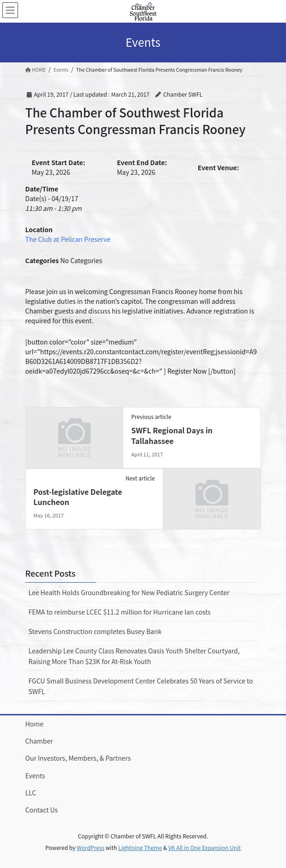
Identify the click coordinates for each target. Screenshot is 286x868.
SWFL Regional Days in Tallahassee (172, 435)
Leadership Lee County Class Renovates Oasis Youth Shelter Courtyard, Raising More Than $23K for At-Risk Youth (134, 656)
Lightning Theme (140, 847)
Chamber (39, 741)
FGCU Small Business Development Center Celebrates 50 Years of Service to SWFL (141, 686)
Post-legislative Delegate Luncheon (78, 497)
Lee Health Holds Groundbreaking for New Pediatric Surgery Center (129, 592)
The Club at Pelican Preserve (68, 239)
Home (34, 724)
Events (35, 776)
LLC (31, 793)
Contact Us (42, 810)
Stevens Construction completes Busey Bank (95, 631)
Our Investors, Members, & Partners (78, 758)
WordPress (91, 847)
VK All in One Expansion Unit (204, 847)
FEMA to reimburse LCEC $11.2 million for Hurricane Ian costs (120, 612)
